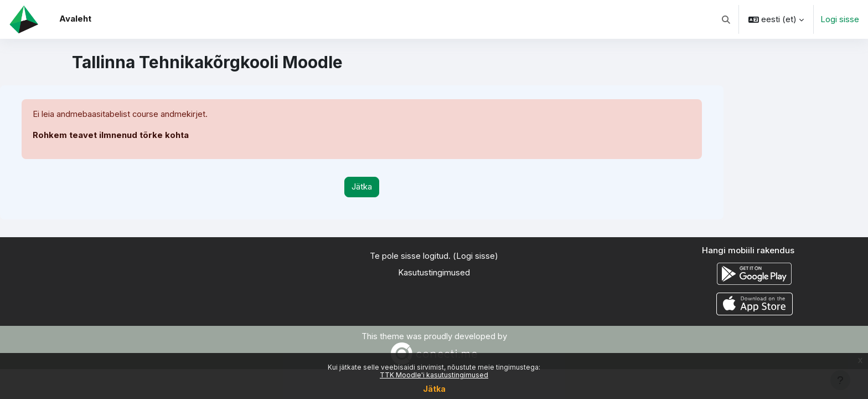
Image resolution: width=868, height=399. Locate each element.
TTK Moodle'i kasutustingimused (434, 375)
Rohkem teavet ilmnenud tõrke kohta (111, 135)
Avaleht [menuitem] (75, 19)
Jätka (434, 389)
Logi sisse (840, 19)
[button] (727, 19)
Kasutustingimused (434, 273)
